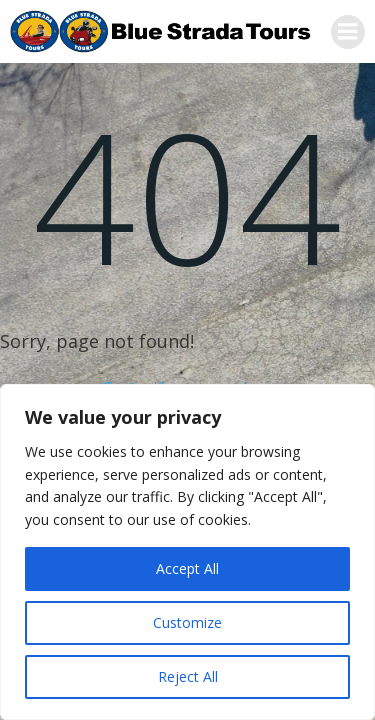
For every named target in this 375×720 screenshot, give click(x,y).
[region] (187, 552)
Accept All (187, 568)
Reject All (188, 676)
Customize (187, 622)
